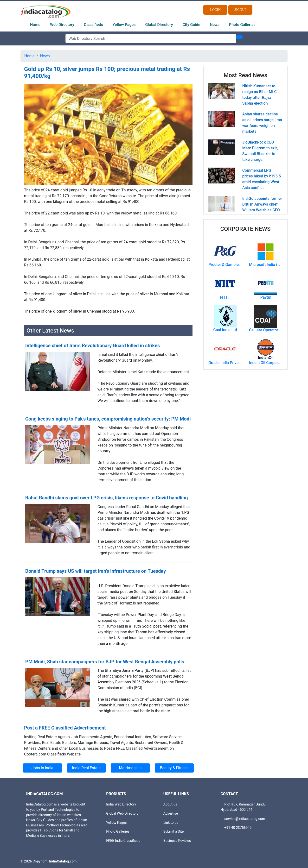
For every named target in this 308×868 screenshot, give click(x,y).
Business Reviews (177, 841)
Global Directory (159, 25)
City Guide (192, 25)
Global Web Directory (122, 814)
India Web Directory (121, 804)
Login (215, 10)
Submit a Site (174, 832)
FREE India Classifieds (123, 841)
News (215, 25)
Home (35, 25)
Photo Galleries (242, 25)
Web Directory (62, 25)
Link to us (171, 823)
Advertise (171, 814)
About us (170, 804)
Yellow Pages (124, 25)
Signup (241, 10)
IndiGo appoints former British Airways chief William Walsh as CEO (262, 204)
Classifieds (93, 25)
